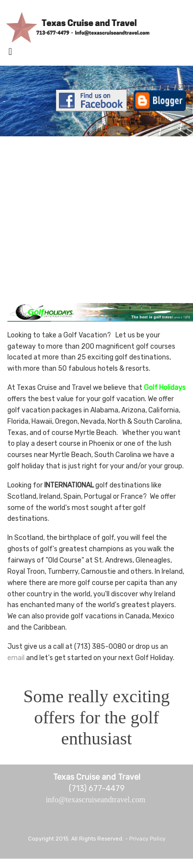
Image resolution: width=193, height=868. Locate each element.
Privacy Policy (147, 839)
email (16, 658)
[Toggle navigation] (10, 54)
